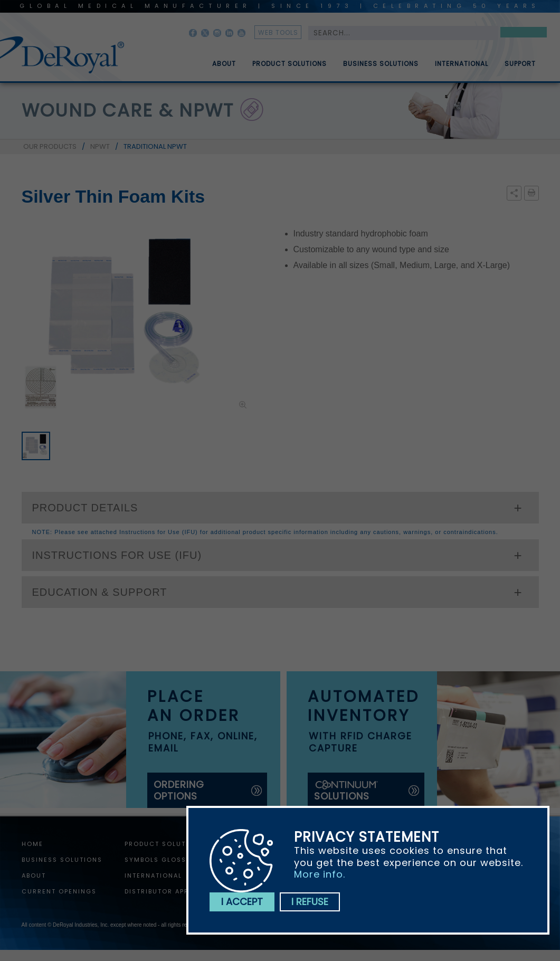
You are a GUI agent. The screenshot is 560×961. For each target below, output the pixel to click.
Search (524, 34)
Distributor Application (174, 891)
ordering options (179, 790)
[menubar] (366, 60)
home (32, 844)
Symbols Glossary (163, 860)
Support (520, 68)
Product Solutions (290, 68)
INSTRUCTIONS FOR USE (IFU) (117, 555)
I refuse (310, 902)
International (462, 68)
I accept (242, 902)
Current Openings (59, 891)
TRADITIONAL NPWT (155, 146)
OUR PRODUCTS (50, 146)
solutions (347, 791)
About (224, 68)
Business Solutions (381, 68)
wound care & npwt (128, 110)
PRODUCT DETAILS (85, 508)
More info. (320, 874)
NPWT (100, 146)
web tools (278, 32)
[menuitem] (216, 60)
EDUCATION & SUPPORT (100, 592)
